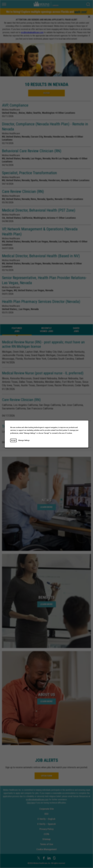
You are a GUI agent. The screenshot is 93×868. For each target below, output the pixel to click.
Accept (13, 440)
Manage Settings (24, 440)
